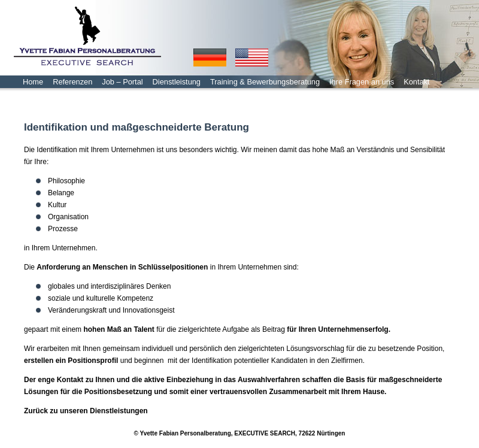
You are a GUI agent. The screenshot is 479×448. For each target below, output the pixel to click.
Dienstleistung (177, 82)
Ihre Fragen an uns (362, 82)
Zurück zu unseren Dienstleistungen (86, 411)
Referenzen (72, 82)
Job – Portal (122, 82)
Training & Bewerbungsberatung (265, 82)
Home (33, 82)
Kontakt (416, 82)
